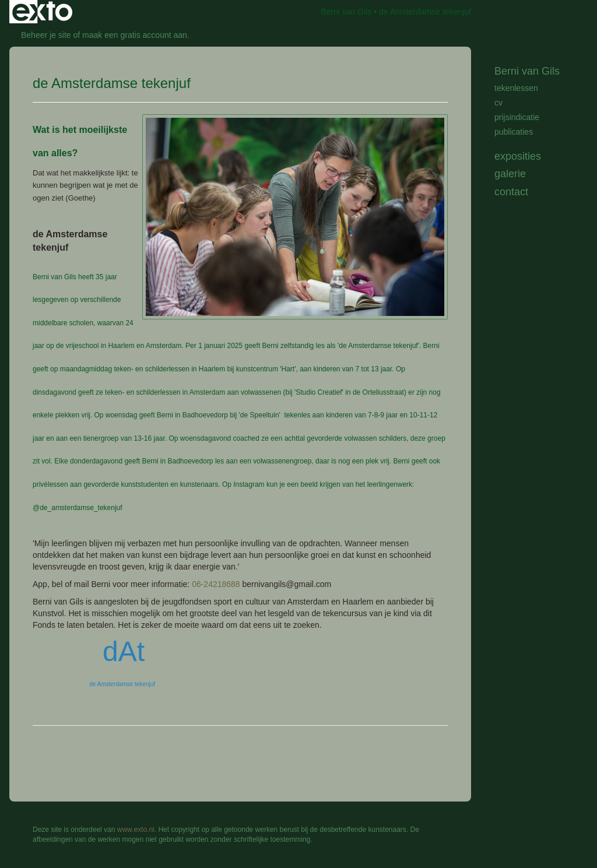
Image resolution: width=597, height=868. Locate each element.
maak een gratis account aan (135, 35)
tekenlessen (516, 88)
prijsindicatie (517, 117)
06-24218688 (216, 584)
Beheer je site (46, 35)
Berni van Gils (346, 12)
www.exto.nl (136, 830)
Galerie (510, 174)
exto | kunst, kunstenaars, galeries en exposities (42, 12)
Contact (511, 192)
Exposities (518, 156)
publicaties (514, 132)
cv (498, 103)
